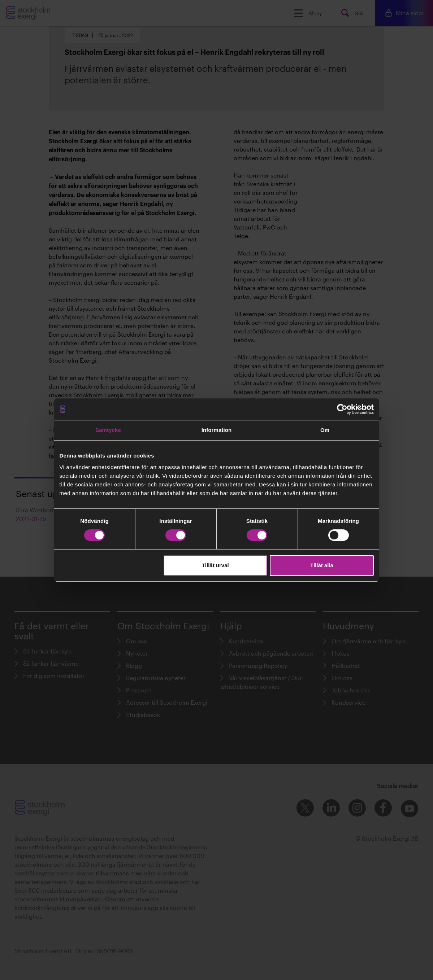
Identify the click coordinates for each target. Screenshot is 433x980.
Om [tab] (325, 430)
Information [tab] (217, 430)
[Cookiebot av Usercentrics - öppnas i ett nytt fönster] (342, 409)
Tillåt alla (322, 565)
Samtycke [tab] (108, 430)
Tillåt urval (215, 565)
